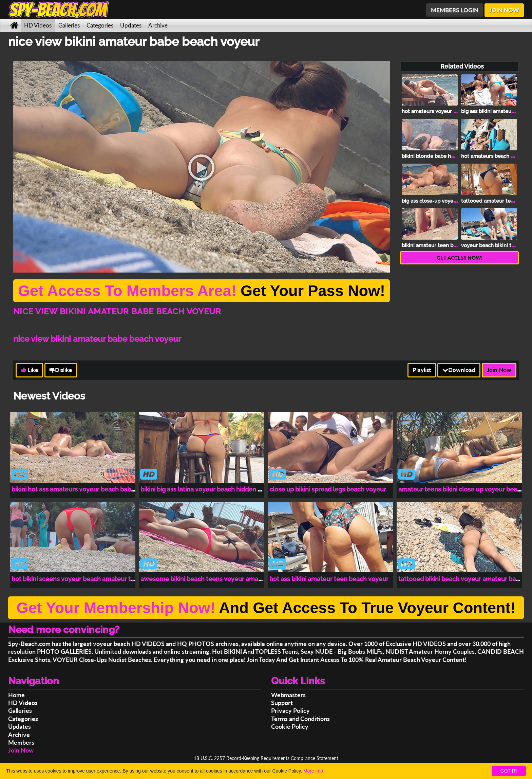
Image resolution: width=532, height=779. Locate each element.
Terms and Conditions (300, 719)
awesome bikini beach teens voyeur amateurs (207, 579)
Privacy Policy (290, 710)
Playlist (422, 370)
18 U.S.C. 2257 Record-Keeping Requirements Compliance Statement (266, 758)
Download (459, 370)
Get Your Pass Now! (202, 291)
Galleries (69, 25)
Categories (100, 25)
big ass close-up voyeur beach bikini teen (451, 201)
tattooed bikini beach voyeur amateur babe (461, 579)
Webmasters (288, 695)
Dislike (61, 370)
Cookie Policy (290, 726)
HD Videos (38, 25)
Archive (158, 25)
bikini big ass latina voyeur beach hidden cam (205, 489)
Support (282, 703)
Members (21, 742)
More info (313, 771)
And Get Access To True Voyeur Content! (266, 608)
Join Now (499, 370)
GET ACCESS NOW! (460, 258)
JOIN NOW (504, 10)
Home (16, 695)
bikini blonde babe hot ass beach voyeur (450, 156)
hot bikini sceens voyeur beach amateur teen (77, 579)
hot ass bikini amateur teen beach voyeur (329, 579)
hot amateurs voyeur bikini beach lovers (450, 111)
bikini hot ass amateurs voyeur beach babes (75, 489)
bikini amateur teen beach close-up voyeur (453, 245)
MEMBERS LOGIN (455, 10)
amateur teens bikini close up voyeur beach (461, 489)
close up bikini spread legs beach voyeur (328, 489)
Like (29, 370)
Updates (131, 25)
